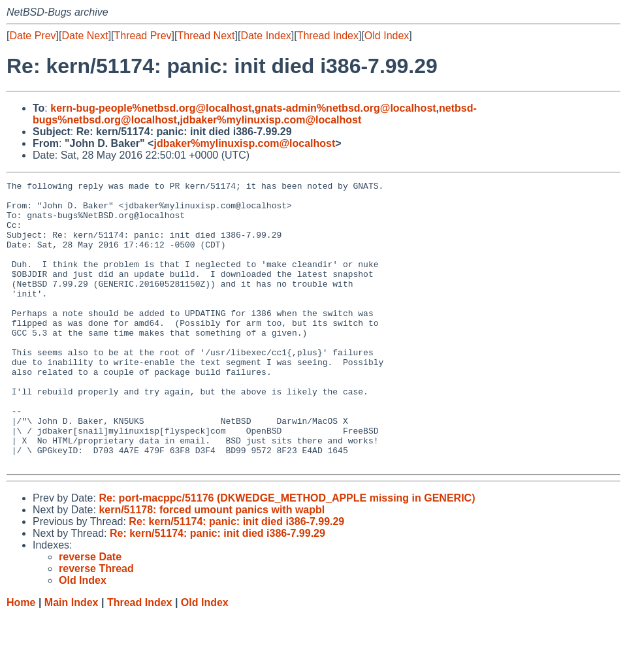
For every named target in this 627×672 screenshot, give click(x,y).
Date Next (85, 36)
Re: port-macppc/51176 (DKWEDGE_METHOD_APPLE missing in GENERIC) (287, 555)
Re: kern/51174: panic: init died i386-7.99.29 (236, 578)
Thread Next (206, 36)
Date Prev (32, 36)
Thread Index (328, 36)
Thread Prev (143, 36)
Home (21, 659)
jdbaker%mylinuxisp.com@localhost (270, 120)
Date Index (265, 36)
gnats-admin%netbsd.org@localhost (346, 108)
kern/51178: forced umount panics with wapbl (212, 567)
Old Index (387, 36)
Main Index (72, 659)
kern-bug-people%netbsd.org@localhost (151, 108)
